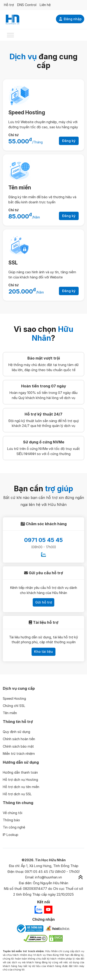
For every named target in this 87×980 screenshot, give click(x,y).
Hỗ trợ (9, 5)
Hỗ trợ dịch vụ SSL (17, 794)
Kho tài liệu (43, 652)
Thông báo (11, 820)
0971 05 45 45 (43, 540)
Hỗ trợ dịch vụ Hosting (20, 780)
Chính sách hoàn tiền (19, 739)
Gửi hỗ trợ (44, 602)
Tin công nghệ (14, 827)
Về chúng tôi (13, 813)
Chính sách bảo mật (18, 746)
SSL (13, 262)
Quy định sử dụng (16, 732)
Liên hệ (45, 5)
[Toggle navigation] (10, 35)
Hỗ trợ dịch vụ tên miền (21, 787)
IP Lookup (11, 835)
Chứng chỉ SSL (14, 706)
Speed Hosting (27, 112)
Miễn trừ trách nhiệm (19, 754)
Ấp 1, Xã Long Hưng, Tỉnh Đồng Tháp (50, 866)
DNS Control (27, 5)
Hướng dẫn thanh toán (20, 772)
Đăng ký (69, 141)
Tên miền (20, 187)
